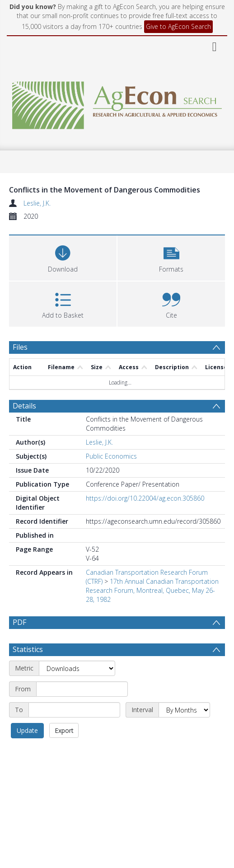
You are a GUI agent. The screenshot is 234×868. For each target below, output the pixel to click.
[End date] (74, 710)
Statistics (28, 649)
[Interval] (184, 710)
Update (27, 730)
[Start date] (82, 689)
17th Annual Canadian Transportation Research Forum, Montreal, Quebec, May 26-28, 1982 (152, 590)
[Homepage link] (117, 103)
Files (20, 347)
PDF (19, 622)
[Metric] (77, 668)
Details (24, 406)
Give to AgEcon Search (178, 26)
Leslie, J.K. (37, 203)
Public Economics (111, 456)
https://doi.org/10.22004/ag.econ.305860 (145, 498)
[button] (171, 257)
